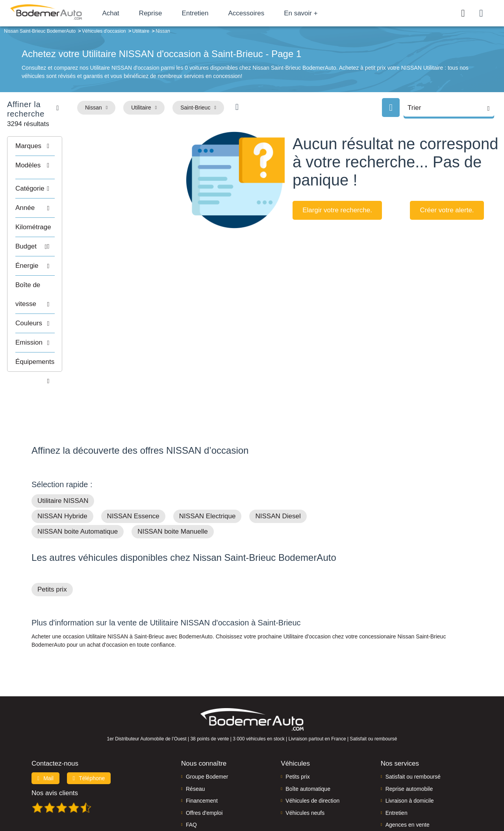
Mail (45, 728)
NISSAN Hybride (62, 466)
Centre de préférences (258, 798)
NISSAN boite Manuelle (173, 481)
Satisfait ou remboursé (413, 727)
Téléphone (89, 728)
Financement (202, 751)
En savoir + (320, 13)
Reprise (169, 13)
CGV (424, 798)
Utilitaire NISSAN (63, 451)
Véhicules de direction (312, 751)
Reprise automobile (409, 739)
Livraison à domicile (410, 751)
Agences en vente (408, 775)
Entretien (214, 13)
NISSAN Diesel (278, 466)
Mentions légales (308, 798)
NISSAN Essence (133, 466)
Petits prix (52, 539)
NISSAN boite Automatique (78, 481)
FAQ (191, 775)
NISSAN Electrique (208, 466)
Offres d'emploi (204, 762)
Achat (129, 13)
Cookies (340, 798)
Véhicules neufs (305, 762)
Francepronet (110, 799)
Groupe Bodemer (207, 727)
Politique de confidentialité (384, 798)
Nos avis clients (55, 743)
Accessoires (265, 13)
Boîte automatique (308, 739)
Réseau (195, 739)
